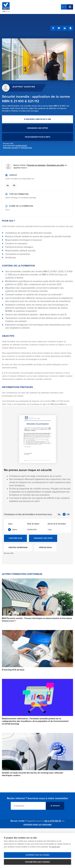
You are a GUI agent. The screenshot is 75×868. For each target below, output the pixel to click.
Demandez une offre (55, 165)
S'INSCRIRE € (15, 538)
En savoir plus (55, 847)
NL (64, 7)
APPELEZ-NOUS (45, 547)
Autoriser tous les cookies (37, 855)
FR (14, 185)
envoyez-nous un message (37, 824)
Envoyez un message (36, 165)
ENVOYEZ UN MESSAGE (18, 547)
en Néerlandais (21, 146)
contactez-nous (26, 148)
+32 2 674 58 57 (52, 821)
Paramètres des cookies (37, 862)
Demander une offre (11, 148)
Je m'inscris (55, 806)
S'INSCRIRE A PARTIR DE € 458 (37, 119)
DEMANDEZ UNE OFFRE (37, 128)
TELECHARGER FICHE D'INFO (38, 137)
